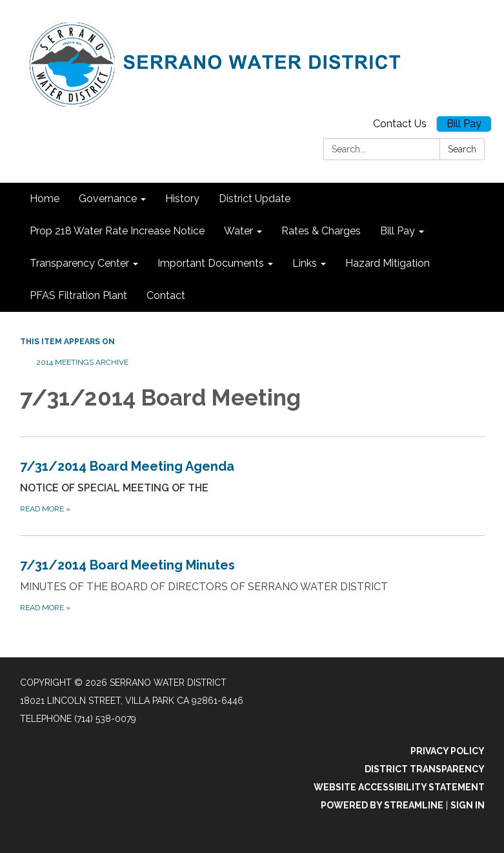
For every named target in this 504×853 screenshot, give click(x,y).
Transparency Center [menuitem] (79, 263)
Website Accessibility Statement (399, 787)
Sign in (468, 805)
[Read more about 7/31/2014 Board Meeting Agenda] (252, 486)
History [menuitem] (182, 199)
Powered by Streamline (382, 805)
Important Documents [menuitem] (211, 263)
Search (462, 149)
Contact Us (400, 124)
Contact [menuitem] (166, 295)
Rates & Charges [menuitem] (321, 231)
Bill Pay (464, 124)
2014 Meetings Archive (82, 362)
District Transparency (425, 769)
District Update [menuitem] (255, 199)
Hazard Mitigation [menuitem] (388, 263)
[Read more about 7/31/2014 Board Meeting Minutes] (252, 585)
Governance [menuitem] (108, 199)
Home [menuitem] (45, 199)
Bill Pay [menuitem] (398, 231)
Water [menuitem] (238, 231)
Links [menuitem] (305, 263)
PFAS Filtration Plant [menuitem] (78, 295)
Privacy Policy (448, 751)
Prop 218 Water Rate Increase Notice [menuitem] (117, 231)
